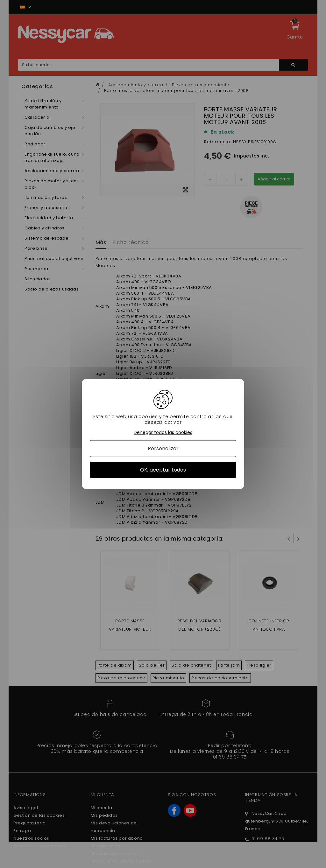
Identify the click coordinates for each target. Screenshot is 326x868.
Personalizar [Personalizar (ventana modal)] (163, 448)
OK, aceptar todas (163, 470)
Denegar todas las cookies (163, 433)
